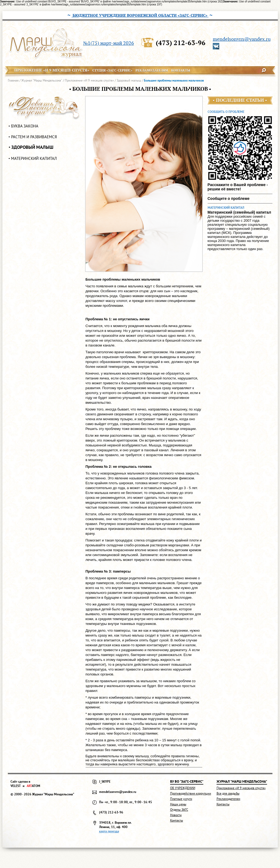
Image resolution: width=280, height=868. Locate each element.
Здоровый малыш (129, 80)
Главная (13, 80)
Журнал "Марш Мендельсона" (42, 80)
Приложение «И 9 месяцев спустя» (89, 80)
